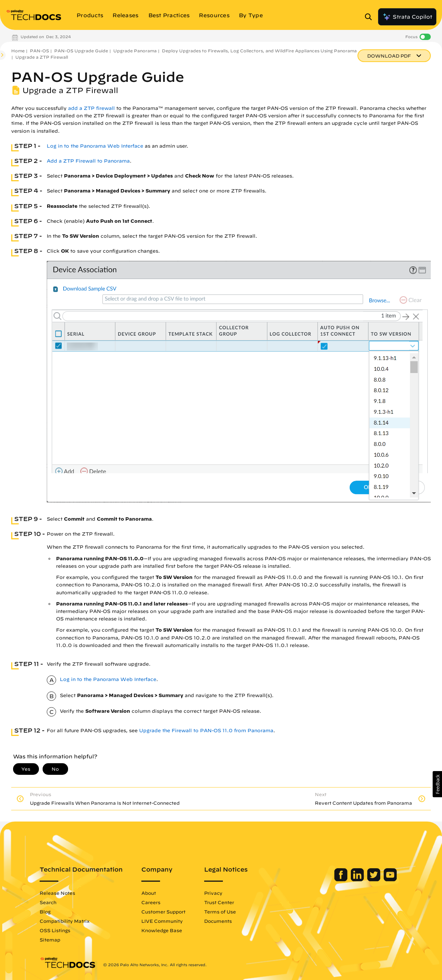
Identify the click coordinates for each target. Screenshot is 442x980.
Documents (225, 921)
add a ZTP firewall (91, 108)
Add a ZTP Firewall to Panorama (88, 161)
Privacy (221, 893)
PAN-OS (39, 51)
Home (18, 51)
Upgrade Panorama (135, 51)
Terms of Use (228, 912)
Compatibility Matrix (72, 921)
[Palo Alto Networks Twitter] (367, 879)
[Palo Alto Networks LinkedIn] (351, 879)
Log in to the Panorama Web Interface (95, 146)
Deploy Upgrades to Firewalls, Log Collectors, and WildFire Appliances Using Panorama (259, 51)
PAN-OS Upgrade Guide (81, 51)
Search (56, 902)
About (156, 893)
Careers (158, 902)
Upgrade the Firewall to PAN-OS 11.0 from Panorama (206, 731)
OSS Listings (62, 930)
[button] (437, 784)
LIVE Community (170, 921)
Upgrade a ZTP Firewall (42, 57)
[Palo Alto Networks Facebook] (334, 879)
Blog (53, 912)
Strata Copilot (407, 17)
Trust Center (227, 902)
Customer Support (171, 912)
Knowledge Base (169, 930)
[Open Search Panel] (371, 17)
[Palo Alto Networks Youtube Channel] (383, 879)
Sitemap (57, 940)
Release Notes (65, 893)
